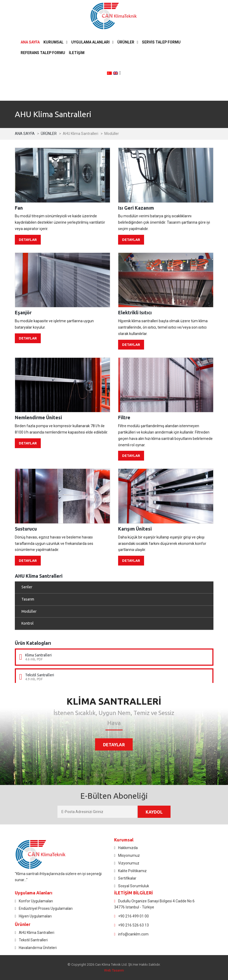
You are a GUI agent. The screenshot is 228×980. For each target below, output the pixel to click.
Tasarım (28, 599)
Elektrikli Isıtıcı (135, 312)
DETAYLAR (28, 240)
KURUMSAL (53, 42)
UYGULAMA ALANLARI (90, 42)
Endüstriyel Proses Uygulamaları (46, 908)
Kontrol (28, 623)
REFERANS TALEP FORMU (43, 53)
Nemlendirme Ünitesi (38, 417)
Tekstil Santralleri (40, 675)
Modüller (29, 611)
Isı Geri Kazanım (136, 208)
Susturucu (26, 529)
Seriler (27, 587)
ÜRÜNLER (126, 42)
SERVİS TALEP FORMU (161, 42)
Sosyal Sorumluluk (134, 886)
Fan (19, 208)
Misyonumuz (129, 855)
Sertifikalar (127, 878)
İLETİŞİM (77, 53)
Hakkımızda (128, 848)
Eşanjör (23, 312)
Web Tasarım (114, 970)
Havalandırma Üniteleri (38, 948)
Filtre (124, 417)
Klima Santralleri (38, 655)
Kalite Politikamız (132, 871)
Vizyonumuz (129, 863)
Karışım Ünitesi (135, 529)
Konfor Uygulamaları (36, 901)
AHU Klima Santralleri (37, 933)
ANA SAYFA (30, 42)
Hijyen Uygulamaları (35, 916)
